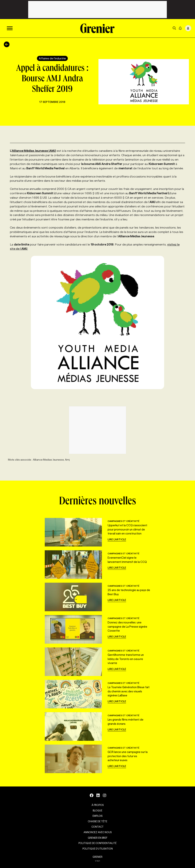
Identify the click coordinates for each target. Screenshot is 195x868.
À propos (98, 805)
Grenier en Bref (98, 838)
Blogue (97, 810)
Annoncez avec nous (98, 832)
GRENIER (97, 857)
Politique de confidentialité (97, 843)
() (34, 151)
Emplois (97, 816)
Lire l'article (117, 539)
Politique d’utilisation (98, 849)
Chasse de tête (97, 821)
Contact (97, 827)
